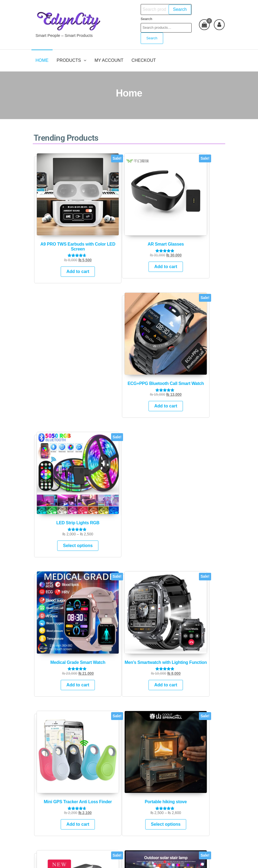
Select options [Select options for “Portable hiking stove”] (202, 331)
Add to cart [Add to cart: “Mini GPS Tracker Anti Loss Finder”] (153, 329)
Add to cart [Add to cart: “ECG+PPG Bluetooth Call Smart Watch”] (153, 231)
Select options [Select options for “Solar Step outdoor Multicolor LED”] (104, 440)
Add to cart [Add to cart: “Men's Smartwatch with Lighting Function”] (104, 334)
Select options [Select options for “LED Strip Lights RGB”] (202, 228)
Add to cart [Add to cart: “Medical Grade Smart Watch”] (55, 329)
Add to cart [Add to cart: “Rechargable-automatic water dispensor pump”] (55, 437)
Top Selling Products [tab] (133, 487)
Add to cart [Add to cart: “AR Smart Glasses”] (104, 221)
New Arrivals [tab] (87, 487)
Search (177, 9)
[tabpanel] (143, 556)
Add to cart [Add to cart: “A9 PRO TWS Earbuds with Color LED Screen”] (55, 231)
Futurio (137, 859)
